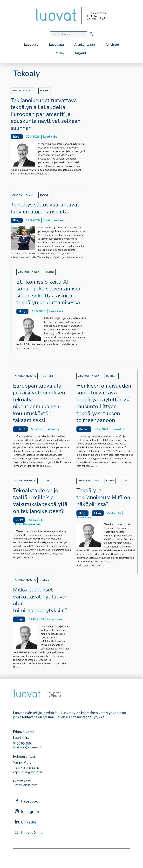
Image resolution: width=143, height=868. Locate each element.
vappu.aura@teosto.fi (27, 772)
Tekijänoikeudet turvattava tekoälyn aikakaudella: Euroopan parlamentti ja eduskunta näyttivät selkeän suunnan (45, 114)
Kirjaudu (81, 53)
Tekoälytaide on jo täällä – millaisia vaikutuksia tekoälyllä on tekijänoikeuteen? (40, 501)
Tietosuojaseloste (25, 785)
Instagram (27, 812)
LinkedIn (25, 822)
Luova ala (56, 45)
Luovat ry (31, 45)
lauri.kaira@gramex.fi (27, 747)
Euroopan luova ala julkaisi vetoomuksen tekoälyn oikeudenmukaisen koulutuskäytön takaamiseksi (39, 403)
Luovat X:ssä (29, 833)
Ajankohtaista (85, 45)
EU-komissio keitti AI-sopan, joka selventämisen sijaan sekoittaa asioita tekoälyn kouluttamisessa (49, 292)
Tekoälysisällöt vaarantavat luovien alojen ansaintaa (45, 208)
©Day (60, 53)
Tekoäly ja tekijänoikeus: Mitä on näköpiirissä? (103, 497)
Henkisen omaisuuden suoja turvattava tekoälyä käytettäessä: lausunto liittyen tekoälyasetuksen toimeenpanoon (104, 403)
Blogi (44, 91)
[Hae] (91, 35)
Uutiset (48, 376)
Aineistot (112, 45)
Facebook (26, 801)
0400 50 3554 (23, 744)
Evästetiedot (22, 781)
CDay (46, 481)
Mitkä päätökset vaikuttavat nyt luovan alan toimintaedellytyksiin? (41, 600)
